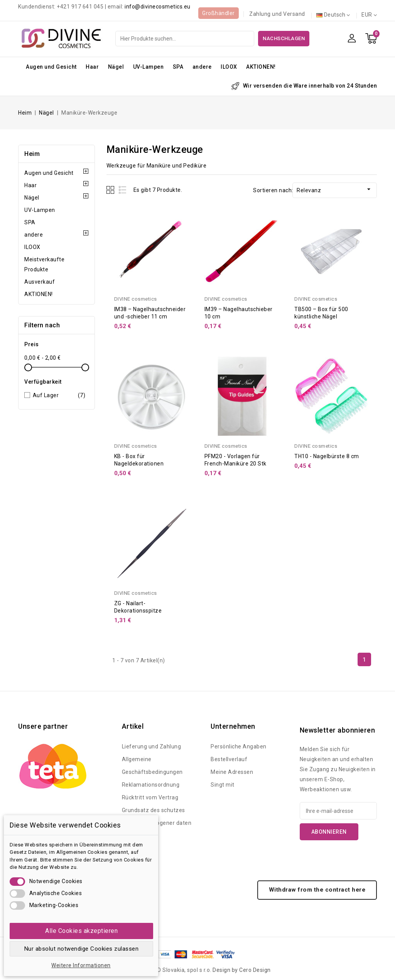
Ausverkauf (40, 282)
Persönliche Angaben (239, 746)
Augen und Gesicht (51, 67)
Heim (32, 154)
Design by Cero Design (242, 970)
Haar (92, 67)
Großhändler (219, 13)
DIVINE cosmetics (136, 299)
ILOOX (229, 67)
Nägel (116, 67)
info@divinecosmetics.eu (158, 7)
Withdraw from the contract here (317, 890)
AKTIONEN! (261, 67)
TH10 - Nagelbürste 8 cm (327, 456)
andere (202, 67)
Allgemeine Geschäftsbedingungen (152, 766)
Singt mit (223, 785)
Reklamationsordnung (151, 785)
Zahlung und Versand (277, 14)
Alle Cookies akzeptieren (81, 931)
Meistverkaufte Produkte (44, 264)
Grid (111, 190)
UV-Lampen (149, 67)
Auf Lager (59, 395)
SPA (178, 67)
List (123, 190)
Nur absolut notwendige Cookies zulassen (82, 949)
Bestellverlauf (229, 759)
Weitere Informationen (81, 965)
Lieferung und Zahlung (152, 746)
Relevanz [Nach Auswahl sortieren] (335, 189)
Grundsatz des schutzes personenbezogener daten (157, 817)
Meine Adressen (232, 772)
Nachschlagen (284, 38)
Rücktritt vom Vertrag (150, 797)
